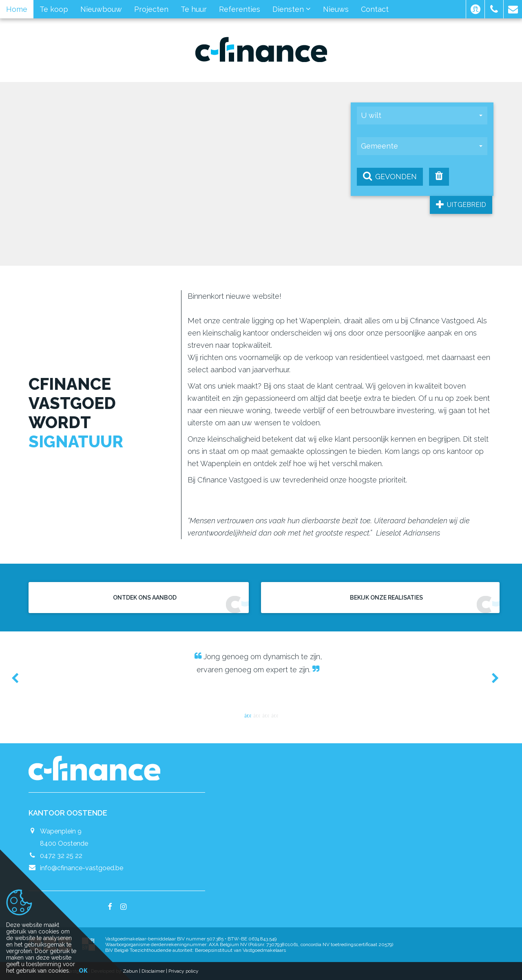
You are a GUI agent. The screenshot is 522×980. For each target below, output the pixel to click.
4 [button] (274, 715)
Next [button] (491, 678)
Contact (375, 9)
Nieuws (336, 9)
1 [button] (248, 715)
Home (17, 9)
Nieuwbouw (101, 9)
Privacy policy (184, 971)
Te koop (54, 9)
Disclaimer (153, 971)
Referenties (240, 9)
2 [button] (257, 715)
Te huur (194, 9)
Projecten (151, 9)
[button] (475, 9)
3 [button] (265, 715)
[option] (261, 663)
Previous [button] (19, 678)
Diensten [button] (292, 9)
